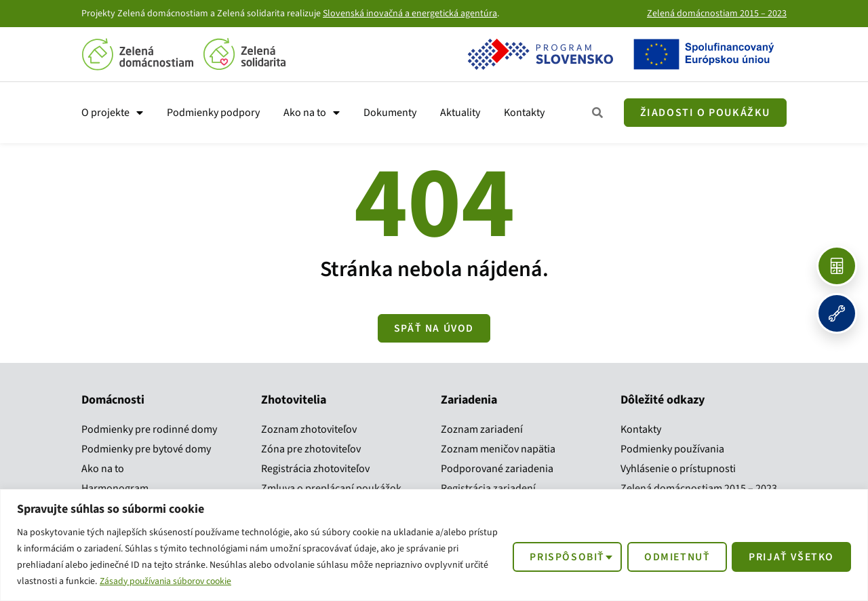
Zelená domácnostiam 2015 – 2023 (717, 14)
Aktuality (460, 113)
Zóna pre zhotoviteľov (311, 449)
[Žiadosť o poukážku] (705, 113)
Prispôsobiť (561, 556)
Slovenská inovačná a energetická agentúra (410, 14)
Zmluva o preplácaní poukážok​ (331, 488)
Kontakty (524, 113)
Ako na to (312, 113)
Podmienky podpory (213, 113)
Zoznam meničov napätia (498, 449)
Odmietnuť (673, 556)
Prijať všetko (790, 556)
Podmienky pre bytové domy (146, 449)
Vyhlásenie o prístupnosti (678, 469)
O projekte (112, 113)
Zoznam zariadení (482, 429)
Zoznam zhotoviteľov (309, 429)
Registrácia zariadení (488, 488)
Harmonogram (115, 488)
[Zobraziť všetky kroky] (598, 113)
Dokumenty (390, 113)
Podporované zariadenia (497, 469)
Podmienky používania (672, 449)
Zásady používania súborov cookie (170, 581)
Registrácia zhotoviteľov (315, 469)
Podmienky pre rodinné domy (149, 429)
